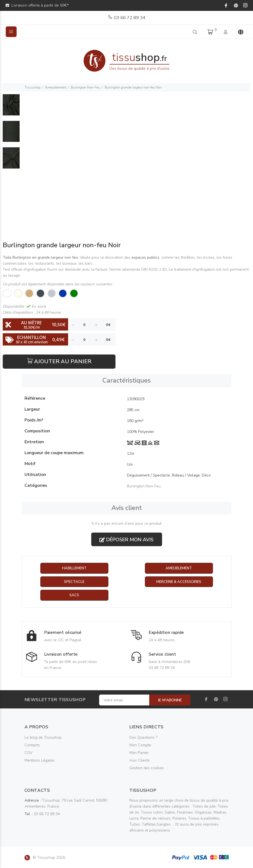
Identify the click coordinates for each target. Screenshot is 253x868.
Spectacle (74, 582)
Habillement (74, 568)
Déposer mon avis (126, 540)
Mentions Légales (40, 761)
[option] (11, 108)
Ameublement (56, 87)
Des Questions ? (143, 738)
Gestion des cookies (147, 768)
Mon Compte (140, 746)
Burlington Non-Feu (85, 87)
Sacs (74, 596)
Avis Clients (140, 761)
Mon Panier (139, 753)
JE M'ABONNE (170, 701)
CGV (28, 753)
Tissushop (32, 87)
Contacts (32, 746)
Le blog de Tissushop (43, 738)
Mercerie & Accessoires (179, 582)
